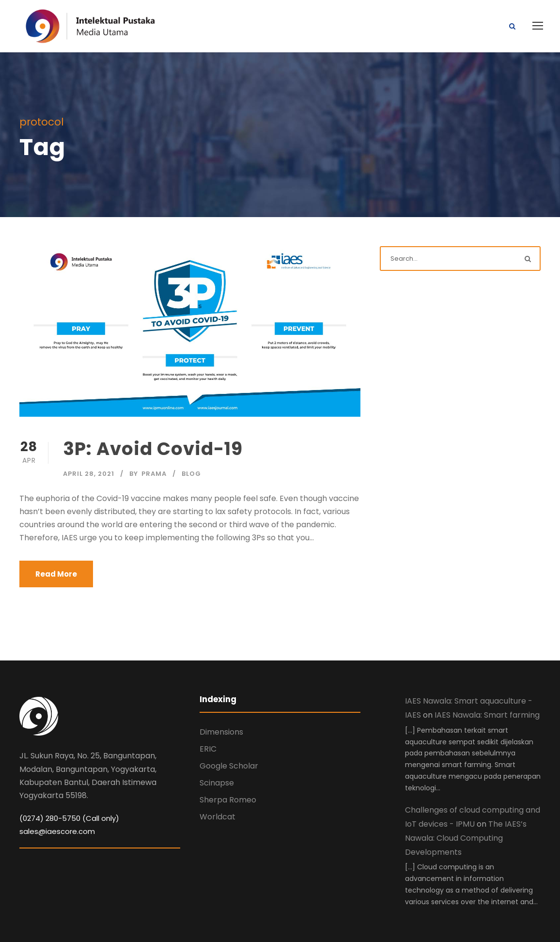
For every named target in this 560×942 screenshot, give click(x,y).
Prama (154, 474)
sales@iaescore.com (57, 831)
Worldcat (218, 817)
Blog (191, 474)
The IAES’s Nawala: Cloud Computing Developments (466, 838)
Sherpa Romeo (228, 800)
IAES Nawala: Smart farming (487, 715)
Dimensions (221, 732)
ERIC (208, 749)
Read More (56, 574)
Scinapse (217, 783)
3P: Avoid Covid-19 (153, 449)
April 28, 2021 (89, 474)
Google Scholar (229, 766)
